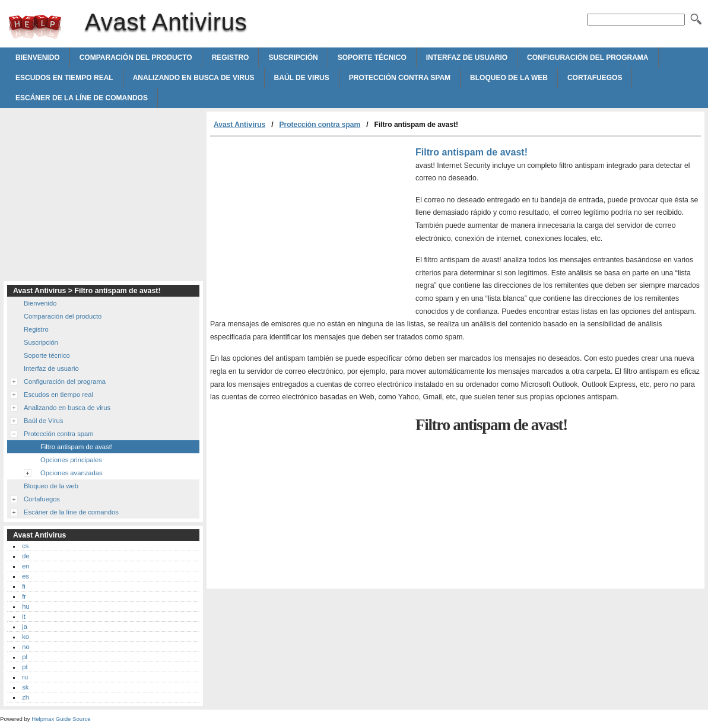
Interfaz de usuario (467, 58)
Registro (231, 58)
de (26, 556)
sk (25, 687)
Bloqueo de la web (509, 78)
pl (25, 657)
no (26, 647)
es (26, 576)
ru (25, 677)
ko (26, 637)
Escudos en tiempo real (64, 78)
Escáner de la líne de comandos (82, 98)
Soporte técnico (372, 58)
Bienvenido (38, 58)
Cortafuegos (595, 78)
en (26, 566)
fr (24, 596)
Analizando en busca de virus (194, 78)
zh (26, 697)
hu (26, 606)
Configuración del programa (588, 58)
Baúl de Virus (302, 78)
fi (24, 586)
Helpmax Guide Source (61, 719)
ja (25, 627)
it (24, 616)
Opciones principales (71, 460)
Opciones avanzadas (71, 473)
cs (25, 546)
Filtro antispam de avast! (77, 447)
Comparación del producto (136, 58)
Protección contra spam (400, 78)
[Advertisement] (310, 226)
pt (25, 667)
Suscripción (293, 58)
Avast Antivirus (35, 27)
